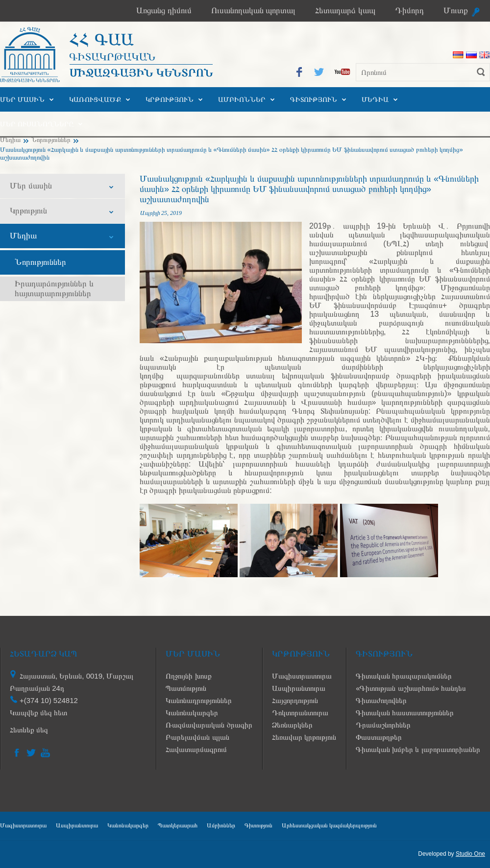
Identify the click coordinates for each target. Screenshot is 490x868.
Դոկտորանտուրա (300, 713)
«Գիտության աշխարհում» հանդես (411, 688)
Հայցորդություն (295, 700)
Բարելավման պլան (197, 737)
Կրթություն (170, 99)
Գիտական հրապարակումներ (404, 676)
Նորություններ (51, 140)
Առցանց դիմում (164, 11)
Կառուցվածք (95, 99)
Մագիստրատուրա (302, 676)
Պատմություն (186, 688)
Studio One (470, 854)
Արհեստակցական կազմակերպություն (329, 825)
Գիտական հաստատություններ (405, 713)
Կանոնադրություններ (199, 700)
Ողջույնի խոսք (188, 676)
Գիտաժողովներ (381, 700)
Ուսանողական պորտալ (254, 11)
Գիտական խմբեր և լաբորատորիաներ (418, 749)
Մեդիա (375, 99)
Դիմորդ (409, 11)
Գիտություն (314, 99)
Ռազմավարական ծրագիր (209, 725)
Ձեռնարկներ (292, 725)
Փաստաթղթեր (379, 737)
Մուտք (456, 11)
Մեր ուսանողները (37, 124)
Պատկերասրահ (178, 825)
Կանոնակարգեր (192, 713)
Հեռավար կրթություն (304, 737)
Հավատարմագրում (196, 749)
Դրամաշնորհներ (383, 725)
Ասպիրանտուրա (299, 688)
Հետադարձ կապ (345, 11)
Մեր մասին (22, 99)
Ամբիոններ (242, 99)
